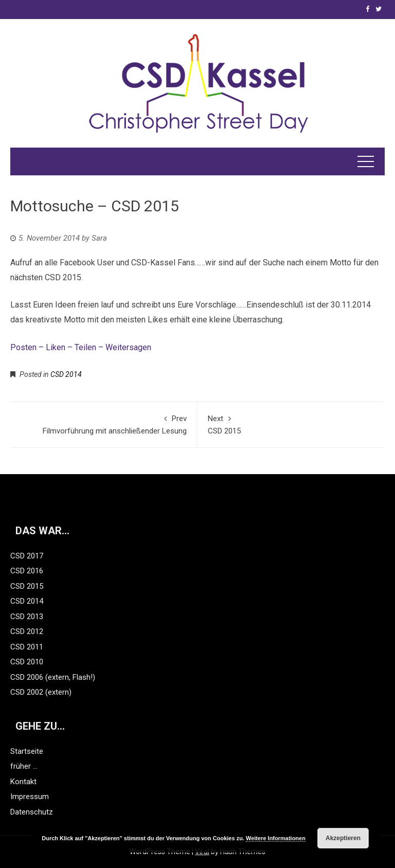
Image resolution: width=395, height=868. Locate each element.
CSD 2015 (291, 424)
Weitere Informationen (276, 838)
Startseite (27, 751)
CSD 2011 (27, 647)
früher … (24, 766)
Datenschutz (32, 812)
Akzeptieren (343, 838)
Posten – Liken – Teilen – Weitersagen (82, 347)
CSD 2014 (66, 374)
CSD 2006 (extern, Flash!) (53, 677)
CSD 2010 (27, 662)
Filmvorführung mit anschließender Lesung (104, 424)
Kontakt (23, 782)
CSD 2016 (27, 571)
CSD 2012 (27, 631)
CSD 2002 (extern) (41, 692)
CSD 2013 (27, 617)
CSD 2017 (27, 556)
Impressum (30, 797)
